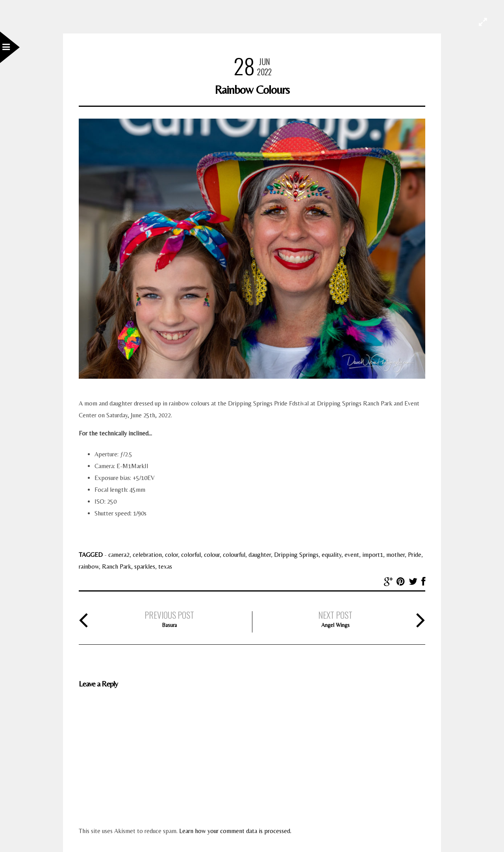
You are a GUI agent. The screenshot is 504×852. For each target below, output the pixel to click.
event (352, 555)
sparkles (145, 566)
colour (212, 555)
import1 (373, 555)
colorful (191, 555)
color (171, 555)
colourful (234, 555)
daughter (260, 555)
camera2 (119, 555)
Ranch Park (117, 566)
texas (165, 566)
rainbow (89, 566)
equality (332, 555)
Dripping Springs (296, 555)
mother (396, 555)
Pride (415, 555)
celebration (147, 555)
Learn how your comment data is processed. (235, 831)
